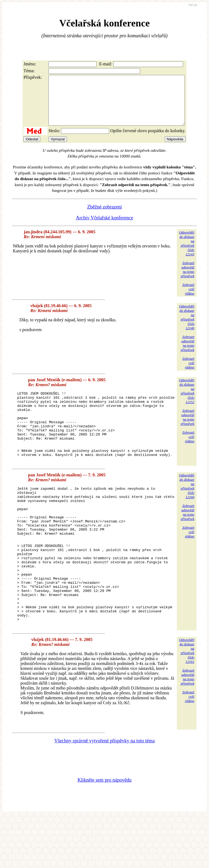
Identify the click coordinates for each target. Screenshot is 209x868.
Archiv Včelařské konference (105, 228)
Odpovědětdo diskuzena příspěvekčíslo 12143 (187, 253)
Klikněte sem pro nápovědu (104, 831)
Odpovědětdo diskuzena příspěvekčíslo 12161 (187, 702)
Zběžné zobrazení (104, 217)
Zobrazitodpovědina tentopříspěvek (188, 279)
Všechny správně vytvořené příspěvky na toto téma (105, 792)
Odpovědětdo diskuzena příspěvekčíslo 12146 (187, 327)
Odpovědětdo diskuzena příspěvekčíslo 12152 (187, 401)
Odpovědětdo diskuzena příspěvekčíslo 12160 (187, 510)
